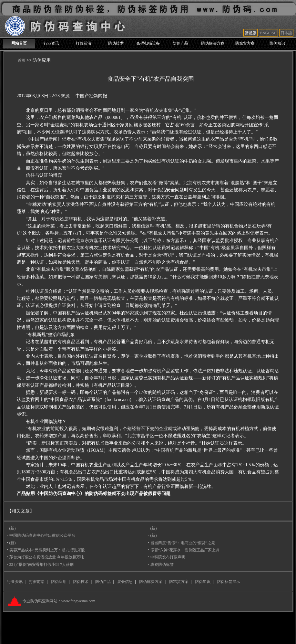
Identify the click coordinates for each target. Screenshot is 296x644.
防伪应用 (59, 582)
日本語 (286, 33)
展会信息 (125, 582)
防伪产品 (180, 43)
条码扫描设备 (148, 43)
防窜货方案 (245, 43)
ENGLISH (268, 33)
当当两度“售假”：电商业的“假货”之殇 (183, 543)
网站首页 (19, 43)
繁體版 (250, 33)
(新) (13, 528)
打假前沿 (84, 43)
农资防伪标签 (162, 565)
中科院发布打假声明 (168, 557)
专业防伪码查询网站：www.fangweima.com (58, 601)
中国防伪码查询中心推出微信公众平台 (42, 535)
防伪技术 (116, 43)
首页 (22, 60)
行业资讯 (51, 43)
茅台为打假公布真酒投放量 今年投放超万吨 (47, 557)
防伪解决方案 (213, 43)
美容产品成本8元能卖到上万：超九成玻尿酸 (47, 550)
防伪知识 (277, 43)
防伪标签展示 (229, 582)
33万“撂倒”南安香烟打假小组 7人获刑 (42, 565)
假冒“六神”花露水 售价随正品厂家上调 (185, 550)
